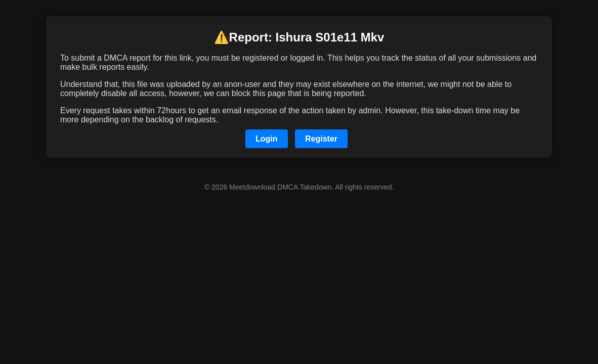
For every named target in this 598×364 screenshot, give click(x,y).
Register (321, 139)
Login (267, 139)
